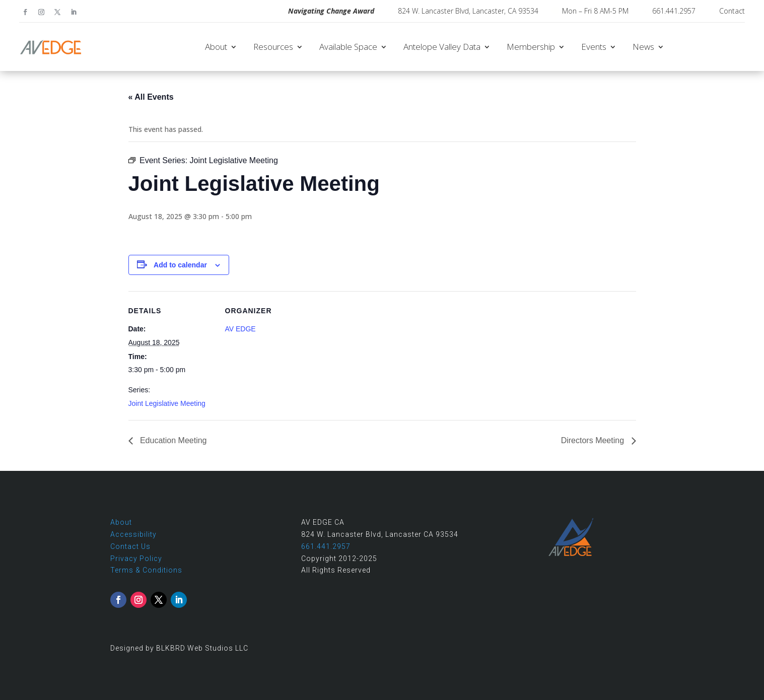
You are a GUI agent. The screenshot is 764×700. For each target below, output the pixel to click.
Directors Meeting (594, 440)
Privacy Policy (136, 558)
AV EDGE (240, 329)
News (643, 47)
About (216, 47)
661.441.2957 (674, 11)
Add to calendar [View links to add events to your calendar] (180, 265)
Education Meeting (172, 440)
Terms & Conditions (146, 570)
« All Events (151, 97)
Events (594, 47)
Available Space (348, 47)
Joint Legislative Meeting (167, 403)
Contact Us (130, 546)
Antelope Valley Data (442, 47)
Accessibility (133, 534)
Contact (732, 11)
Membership (531, 47)
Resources (273, 47)
